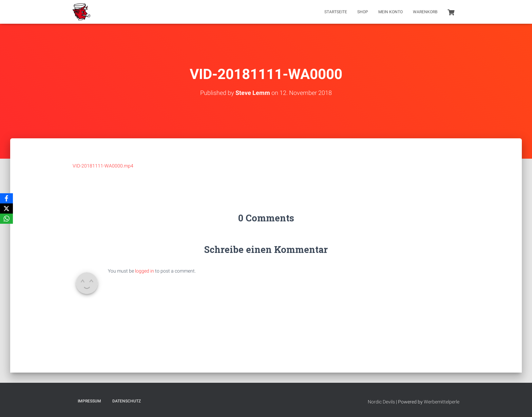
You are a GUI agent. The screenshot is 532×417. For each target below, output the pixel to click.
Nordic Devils (381, 402)
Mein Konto (391, 12)
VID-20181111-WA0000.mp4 (103, 166)
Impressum (89, 401)
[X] (6, 209)
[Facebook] (6, 198)
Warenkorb (425, 12)
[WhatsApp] (6, 219)
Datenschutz (127, 401)
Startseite (336, 12)
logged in (145, 271)
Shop (363, 12)
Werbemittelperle (442, 402)
